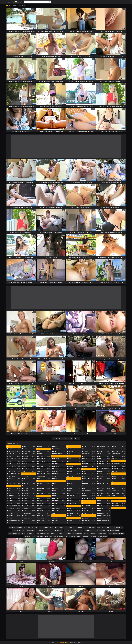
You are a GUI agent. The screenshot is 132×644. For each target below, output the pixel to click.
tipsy (99, 527)
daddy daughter (31, 533)
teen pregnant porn (103, 536)
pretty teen (47, 530)
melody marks (48, 536)
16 (72, 438)
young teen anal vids (30, 536)
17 (75, 438)
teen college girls (28, 527)
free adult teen (85, 536)
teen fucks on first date (19, 530)
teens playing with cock (90, 533)
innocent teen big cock (14, 533)
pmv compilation (118, 527)
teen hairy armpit (58, 536)
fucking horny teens (75, 536)
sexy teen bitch (31, 530)
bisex (36, 527)
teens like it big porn (57, 530)
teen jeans (40, 536)
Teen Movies (14, 2)
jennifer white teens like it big (116, 533)
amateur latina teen (70, 527)
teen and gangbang (107, 527)
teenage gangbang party (16, 527)
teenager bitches (102, 533)
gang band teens (89, 530)
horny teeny (54, 533)
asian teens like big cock (43, 533)
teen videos (40, 530)
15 (69, 438)
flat (82, 530)
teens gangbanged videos (46, 527)
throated (93, 536)
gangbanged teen (77, 533)
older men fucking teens (113, 530)
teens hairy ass (59, 527)
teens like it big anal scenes (72, 530)
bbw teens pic (81, 527)
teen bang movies (91, 527)
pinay (66, 536)
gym (23, 533)
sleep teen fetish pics (65, 533)
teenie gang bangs (100, 530)
